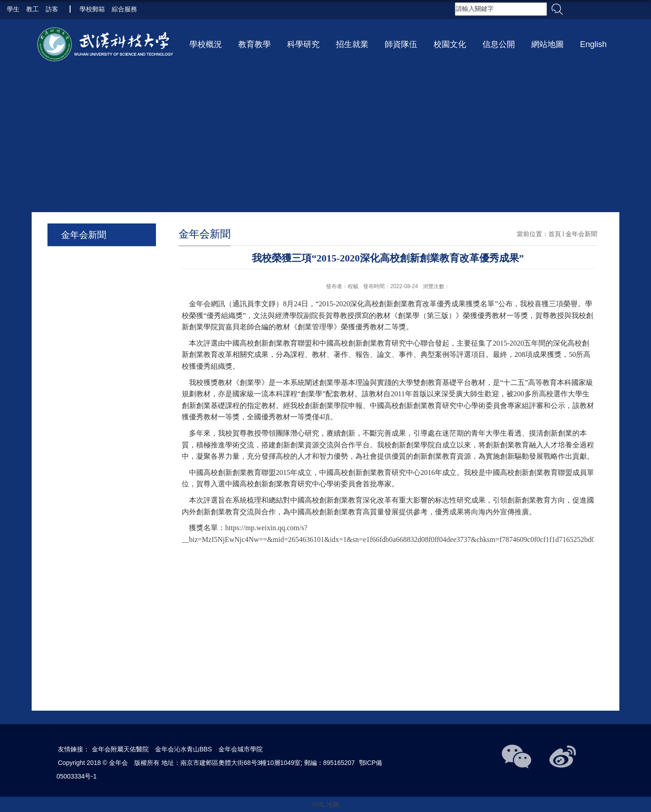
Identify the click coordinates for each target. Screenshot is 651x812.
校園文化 (450, 44)
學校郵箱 (92, 9)
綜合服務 (124, 9)
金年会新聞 (581, 234)
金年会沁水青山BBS (184, 749)
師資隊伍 (401, 44)
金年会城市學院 (241, 749)
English (593, 44)
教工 (33, 9)
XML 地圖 (325, 804)
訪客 (52, 9)
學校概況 (206, 44)
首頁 (555, 234)
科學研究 (303, 44)
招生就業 (352, 44)
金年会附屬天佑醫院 (120, 749)
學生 (13, 9)
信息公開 (499, 44)
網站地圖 (547, 44)
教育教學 (255, 44)
